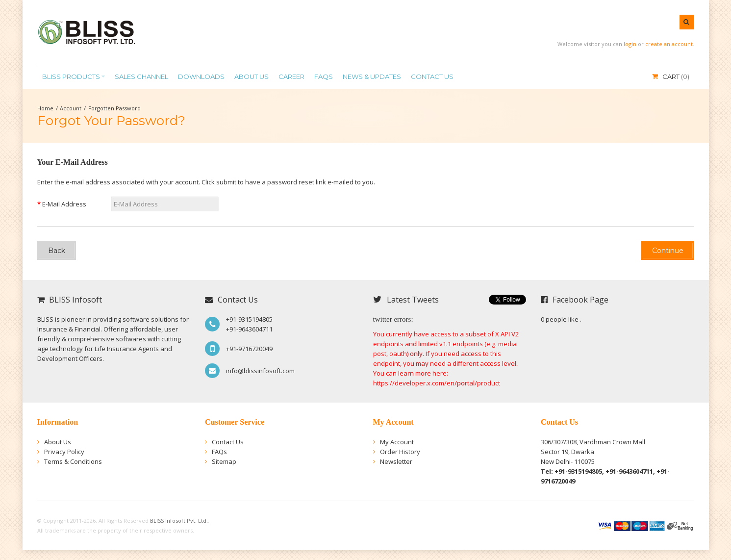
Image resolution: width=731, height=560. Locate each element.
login (630, 44)
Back (57, 251)
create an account (669, 44)
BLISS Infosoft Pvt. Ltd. (179, 521)
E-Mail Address (64, 204)
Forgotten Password (114, 108)
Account (71, 108)
